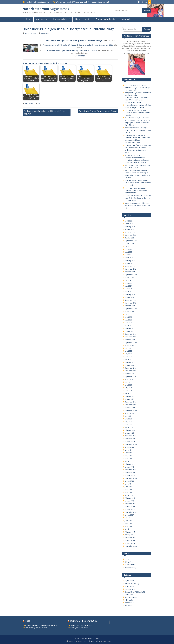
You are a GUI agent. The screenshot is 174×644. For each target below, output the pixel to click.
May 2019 (128, 456)
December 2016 (130, 538)
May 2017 (128, 523)
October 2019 (130, 441)
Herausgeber (127, 19)
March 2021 (129, 393)
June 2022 (128, 351)
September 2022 (131, 342)
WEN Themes (106, 641)
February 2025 (130, 260)
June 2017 (128, 521)
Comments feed (131, 565)
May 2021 (128, 388)
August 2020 (129, 413)
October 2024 (130, 272)
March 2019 (129, 461)
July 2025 (128, 246)
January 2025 (129, 263)
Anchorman (45, 33)
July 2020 (128, 416)
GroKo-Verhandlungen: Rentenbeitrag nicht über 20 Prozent (72, 50)
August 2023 (129, 311)
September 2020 (131, 410)
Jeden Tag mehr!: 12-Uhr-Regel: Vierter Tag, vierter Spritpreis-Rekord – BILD (138, 130)
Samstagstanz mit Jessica (79, 628)
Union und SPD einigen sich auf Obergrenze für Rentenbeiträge (74, 40)
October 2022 (130, 340)
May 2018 (128, 490)
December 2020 (130, 402)
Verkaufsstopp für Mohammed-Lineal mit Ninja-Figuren (45, 112)
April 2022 (128, 357)
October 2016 (130, 543)
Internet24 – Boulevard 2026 (83, 621)
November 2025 (131, 235)
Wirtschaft (128, 606)
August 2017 (129, 515)
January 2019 (129, 467)
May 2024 (128, 286)
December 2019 (130, 436)
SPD (40, 103)
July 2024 (128, 280)
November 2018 (131, 473)
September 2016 (131, 546)
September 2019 (131, 444)
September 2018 (131, 478)
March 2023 (129, 326)
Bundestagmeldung (132, 583)
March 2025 (129, 258)
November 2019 (131, 439)
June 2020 (128, 419)
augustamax (129, 581)
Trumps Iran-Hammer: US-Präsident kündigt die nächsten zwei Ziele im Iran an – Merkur (138, 198)
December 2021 (130, 368)
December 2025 (130, 232)
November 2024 (131, 269)
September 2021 (131, 376)
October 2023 (130, 306)
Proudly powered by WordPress (74, 641)
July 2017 (128, 518)
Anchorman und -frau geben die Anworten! (91, 2)
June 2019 (128, 453)
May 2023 (128, 320)
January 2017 (129, 535)
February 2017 (130, 532)
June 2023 (128, 317)
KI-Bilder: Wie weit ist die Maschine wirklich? (41, 625)
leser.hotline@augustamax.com (38, 2)
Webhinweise (129, 603)
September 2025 (131, 241)
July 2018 (128, 484)
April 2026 (128, 221)
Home (28, 19)
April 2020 (128, 424)
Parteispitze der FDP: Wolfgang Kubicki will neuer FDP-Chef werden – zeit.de (138, 113)
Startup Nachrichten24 (106, 19)
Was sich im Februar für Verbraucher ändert (98, 111)
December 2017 (130, 504)
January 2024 (129, 297)
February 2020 (130, 430)
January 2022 (129, 365)
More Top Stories (131, 597)
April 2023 (128, 323)
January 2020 (129, 433)
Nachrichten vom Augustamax (46, 9)
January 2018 (129, 501)
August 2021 (129, 379)
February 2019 (130, 464)
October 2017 (130, 509)
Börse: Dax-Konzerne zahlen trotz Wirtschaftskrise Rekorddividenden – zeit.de (138, 205)
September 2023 (131, 309)
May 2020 (128, 422)
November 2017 (131, 507)
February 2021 (130, 396)
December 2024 (130, 266)
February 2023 (130, 328)
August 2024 (129, 277)
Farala (27, 621)
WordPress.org (130, 568)
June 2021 (128, 385)
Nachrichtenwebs (83, 19)
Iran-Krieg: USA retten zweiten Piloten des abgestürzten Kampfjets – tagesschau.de (138, 87)
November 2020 (131, 405)
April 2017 (128, 526)
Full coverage (80, 56)
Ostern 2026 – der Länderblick (81, 625)
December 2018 (130, 470)
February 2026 (130, 227)
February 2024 (130, 294)
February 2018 (130, 498)
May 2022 (128, 354)
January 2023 (129, 331)
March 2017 (129, 529)
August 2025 (129, 243)
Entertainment (130, 589)
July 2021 (128, 382)
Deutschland (30, 103)
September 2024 (131, 275)
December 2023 (130, 300)
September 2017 (131, 512)
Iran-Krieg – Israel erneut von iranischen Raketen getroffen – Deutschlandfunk (136, 190)
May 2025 (128, 252)
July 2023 (128, 314)
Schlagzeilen (129, 600)
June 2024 (128, 283)
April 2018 (128, 492)
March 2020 (129, 427)
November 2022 (131, 337)
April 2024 (128, 289)
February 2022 (130, 362)
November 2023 (131, 303)
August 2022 (129, 345)
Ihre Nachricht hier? (61, 19)
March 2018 (129, 495)
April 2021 (128, 391)
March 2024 (129, 292)
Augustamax (42, 19)
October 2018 (130, 475)
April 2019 (128, 458)
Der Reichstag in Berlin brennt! (36, 628)
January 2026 (129, 229)
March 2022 (129, 359)
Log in (127, 559)
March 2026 (129, 224)
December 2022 (130, 334)
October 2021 (130, 374)
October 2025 (130, 238)
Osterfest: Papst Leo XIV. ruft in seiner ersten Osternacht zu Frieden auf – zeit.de (138, 183)
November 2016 (131, 540)
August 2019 (129, 447)
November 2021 (131, 371)
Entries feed (129, 562)
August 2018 (129, 481)
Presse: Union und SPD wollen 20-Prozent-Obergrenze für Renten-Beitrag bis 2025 (78, 45)
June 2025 (128, 249)
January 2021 (129, 399)
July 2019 (128, 450)
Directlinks (142, 2)
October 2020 (130, 408)
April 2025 (128, 255)
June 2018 (128, 487)
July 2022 (128, 348)
